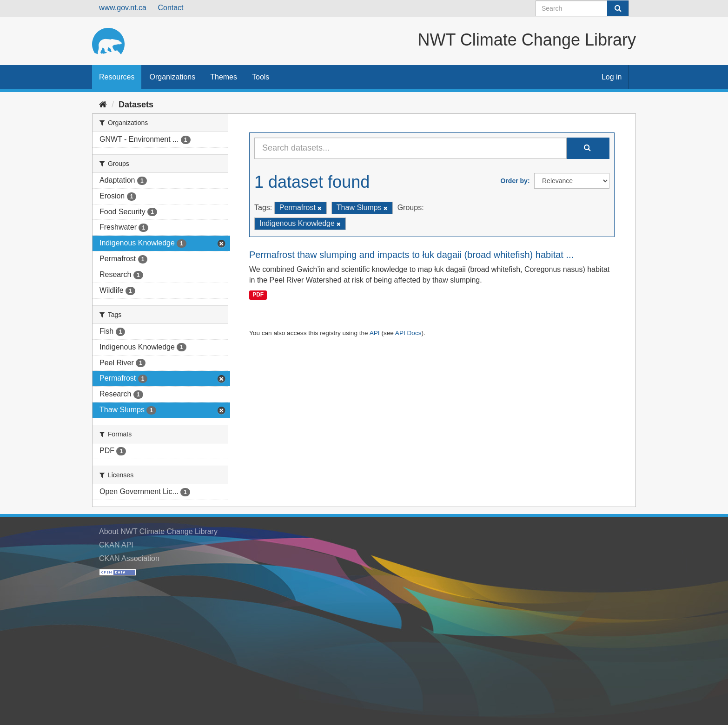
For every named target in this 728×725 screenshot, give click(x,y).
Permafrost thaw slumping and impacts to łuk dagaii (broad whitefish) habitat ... (411, 255)
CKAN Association (129, 558)
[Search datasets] (582, 8)
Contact (170, 8)
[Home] (103, 105)
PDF (258, 295)
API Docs (408, 333)
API (375, 333)
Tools (261, 77)
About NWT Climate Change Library (158, 531)
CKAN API (116, 545)
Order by (514, 181)
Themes (224, 77)
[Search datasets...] (410, 148)
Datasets (136, 105)
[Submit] (618, 8)
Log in (612, 77)
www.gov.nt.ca (123, 8)
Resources (117, 77)
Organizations (172, 77)
